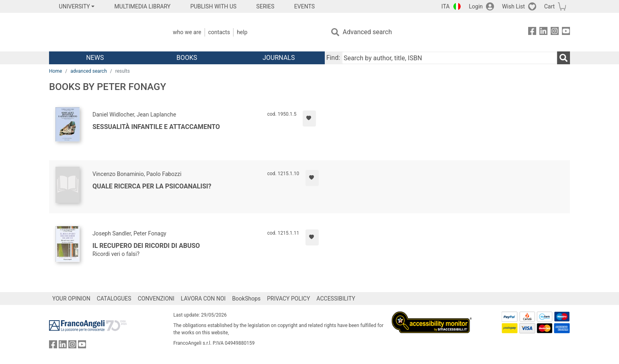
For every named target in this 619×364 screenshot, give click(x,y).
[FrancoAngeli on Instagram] (555, 32)
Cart (549, 6)
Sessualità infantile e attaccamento (156, 127)
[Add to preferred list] (309, 119)
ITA (446, 6)
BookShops (246, 299)
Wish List (513, 6)
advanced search (89, 71)
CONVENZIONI (156, 299)
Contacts (219, 32)
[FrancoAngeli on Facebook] (532, 32)
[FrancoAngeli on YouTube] (566, 32)
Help (242, 32)
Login (476, 6)
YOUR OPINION (71, 299)
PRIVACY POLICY (288, 299)
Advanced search (367, 32)
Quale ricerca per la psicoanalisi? (152, 186)
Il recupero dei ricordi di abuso (146, 246)
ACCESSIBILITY (336, 299)
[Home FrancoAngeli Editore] (102, 32)
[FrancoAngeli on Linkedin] (543, 32)
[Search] (564, 58)
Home (55, 71)
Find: (333, 58)
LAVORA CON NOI (203, 299)
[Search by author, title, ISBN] (449, 58)
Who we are (187, 32)
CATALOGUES (114, 299)
